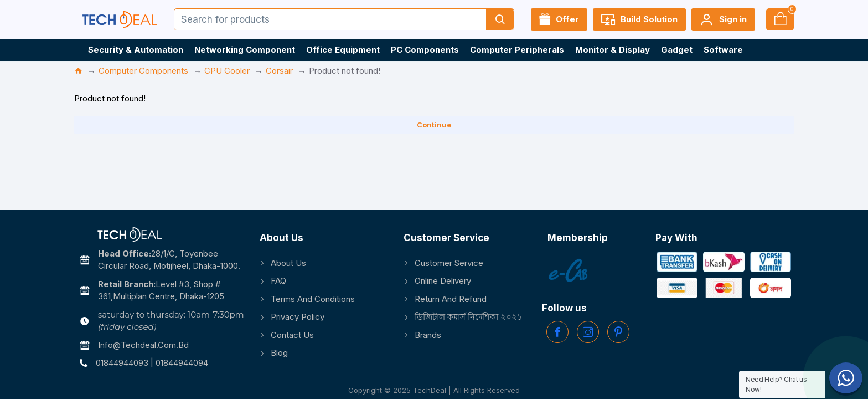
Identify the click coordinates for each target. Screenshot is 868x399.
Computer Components (143, 71)
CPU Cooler (227, 71)
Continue (434, 125)
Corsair (279, 71)
